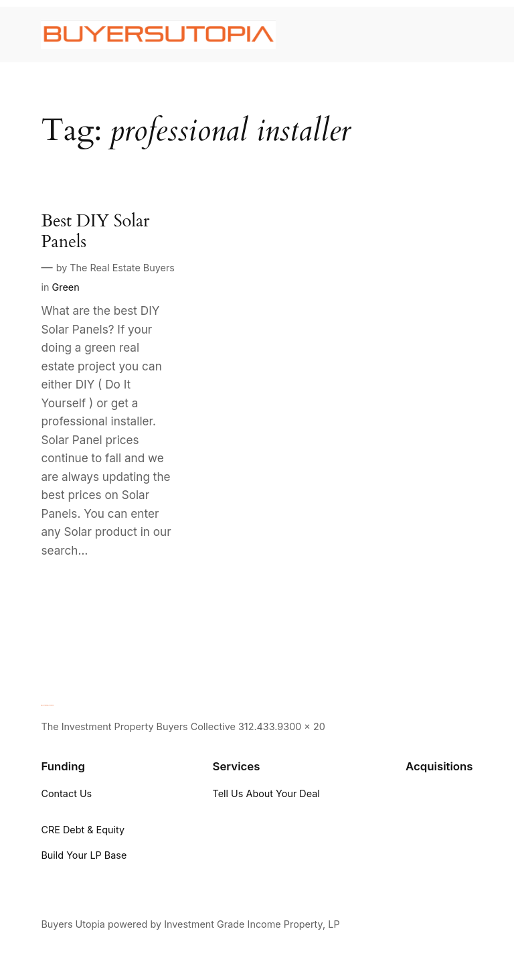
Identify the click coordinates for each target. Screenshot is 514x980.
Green (65, 287)
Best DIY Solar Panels (95, 232)
